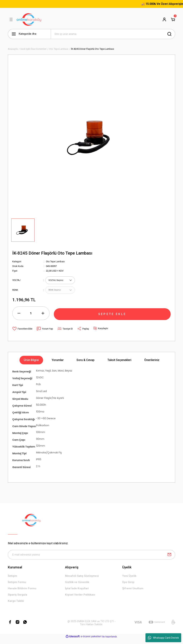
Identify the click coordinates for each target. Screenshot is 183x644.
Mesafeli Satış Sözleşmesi (82, 580)
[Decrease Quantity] (19, 317)
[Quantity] (31, 317)
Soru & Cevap (86, 364)
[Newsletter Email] (91, 558)
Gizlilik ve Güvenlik (77, 586)
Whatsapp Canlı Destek (163, 638)
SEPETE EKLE (112, 316)
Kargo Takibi (16, 606)
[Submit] (169, 558)
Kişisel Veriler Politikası (80, 599)
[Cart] (173, 19)
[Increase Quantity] (43, 317)
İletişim (13, 580)
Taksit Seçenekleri (119, 364)
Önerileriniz (152, 364)
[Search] (113, 34)
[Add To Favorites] (22, 332)
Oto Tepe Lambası (55, 261)
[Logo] (29, 19)
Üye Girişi (128, 586)
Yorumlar (58, 364)
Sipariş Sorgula (18, 599)
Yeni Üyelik (129, 580)
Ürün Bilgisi (31, 364)
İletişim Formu (17, 586)
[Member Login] (164, 19)
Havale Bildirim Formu (22, 593)
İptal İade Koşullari (77, 593)
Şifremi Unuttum (133, 593)
